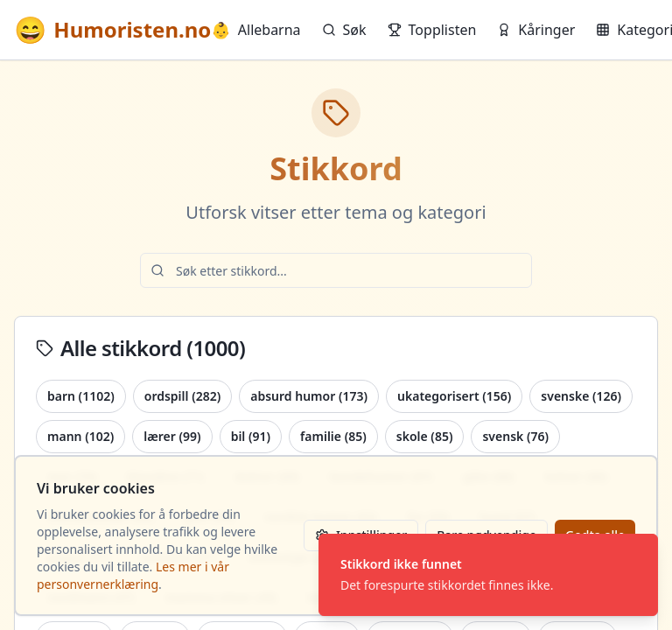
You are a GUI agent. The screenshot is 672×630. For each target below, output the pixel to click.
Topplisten (432, 30)
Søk (344, 30)
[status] (488, 575)
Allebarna (255, 30)
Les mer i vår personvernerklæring (133, 575)
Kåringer (536, 30)
